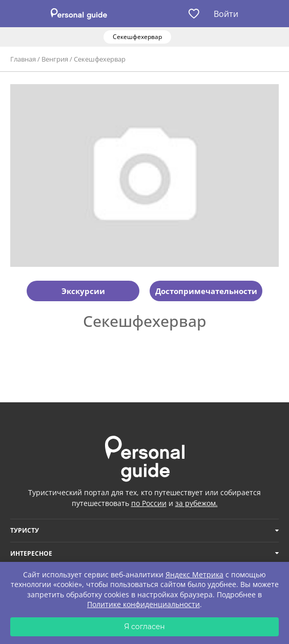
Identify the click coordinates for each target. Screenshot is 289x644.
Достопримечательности (206, 291)
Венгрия (55, 59)
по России (149, 503)
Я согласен (144, 627)
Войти (226, 14)
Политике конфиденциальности (143, 604)
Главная (23, 59)
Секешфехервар (100, 59)
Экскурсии (83, 291)
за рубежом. (197, 503)
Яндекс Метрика (194, 574)
